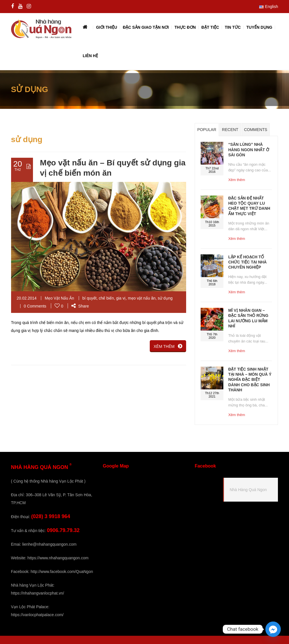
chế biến (106, 298)
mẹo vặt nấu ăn (142, 298)
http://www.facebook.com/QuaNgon (62, 572)
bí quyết (90, 298)
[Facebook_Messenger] (273, 629)
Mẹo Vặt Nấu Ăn (59, 298)
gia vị (121, 298)
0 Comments (35, 306)
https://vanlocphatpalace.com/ (37, 615)
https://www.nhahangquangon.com (58, 558)
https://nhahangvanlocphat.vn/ (38, 593)
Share (80, 306)
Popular (207, 130)
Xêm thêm (237, 180)
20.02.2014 (27, 298)
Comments (256, 130)
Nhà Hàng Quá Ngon (248, 490)
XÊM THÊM (168, 346)
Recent (230, 130)
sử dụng (165, 298)
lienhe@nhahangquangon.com (49, 544)
